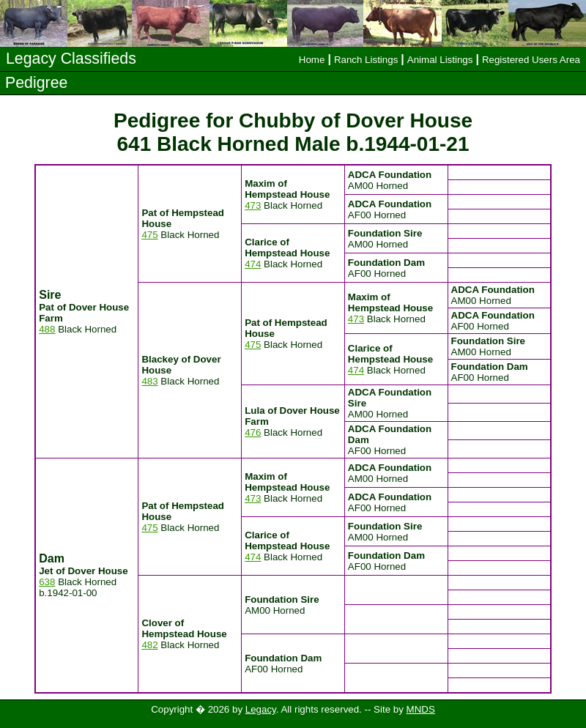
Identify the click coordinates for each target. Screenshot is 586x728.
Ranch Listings (366, 60)
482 (149, 645)
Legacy (261, 709)
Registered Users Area (531, 60)
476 (253, 432)
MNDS (421, 709)
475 (149, 235)
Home (312, 60)
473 (253, 205)
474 (253, 264)
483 (149, 381)
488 (47, 329)
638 (47, 582)
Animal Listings (440, 60)
